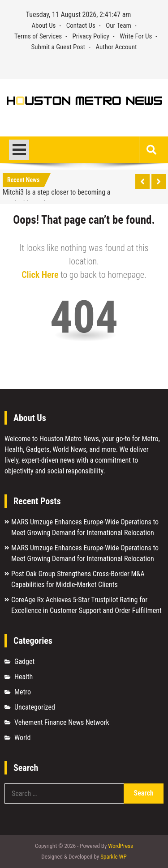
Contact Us (81, 26)
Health (24, 677)
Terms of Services (38, 36)
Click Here (40, 275)
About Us (43, 26)
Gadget (24, 662)
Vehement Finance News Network (62, 722)
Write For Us (136, 36)
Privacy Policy (91, 36)
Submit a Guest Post (58, 47)
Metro (23, 692)
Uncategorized (35, 707)
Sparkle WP (113, 857)
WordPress (121, 846)
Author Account (116, 47)
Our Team (118, 26)
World (22, 738)
